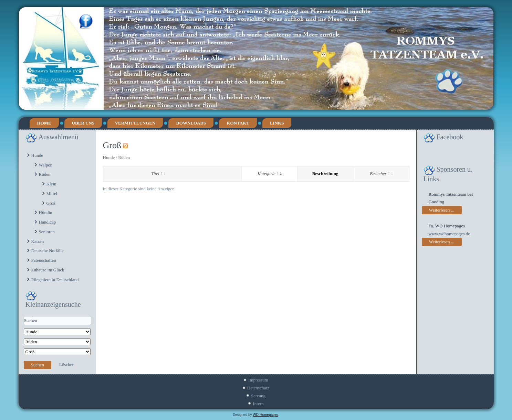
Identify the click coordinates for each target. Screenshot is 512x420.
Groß (51, 203)
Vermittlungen (135, 123)
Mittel (52, 193)
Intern (258, 404)
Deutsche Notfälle (48, 251)
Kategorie (269, 174)
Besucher (381, 174)
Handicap (48, 222)
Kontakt (238, 123)
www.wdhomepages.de (449, 234)
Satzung (258, 396)
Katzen (38, 241)
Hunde (37, 155)
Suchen (38, 365)
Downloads (191, 123)
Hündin (46, 212)
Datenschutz (258, 388)
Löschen (67, 364)
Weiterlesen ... (442, 210)
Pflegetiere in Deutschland (55, 279)
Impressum (258, 380)
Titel (158, 174)
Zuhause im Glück (48, 270)
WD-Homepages (265, 415)
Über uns (83, 123)
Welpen (46, 165)
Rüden (45, 174)
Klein (51, 184)
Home (44, 123)
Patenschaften (44, 260)
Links (277, 123)
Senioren (47, 232)
